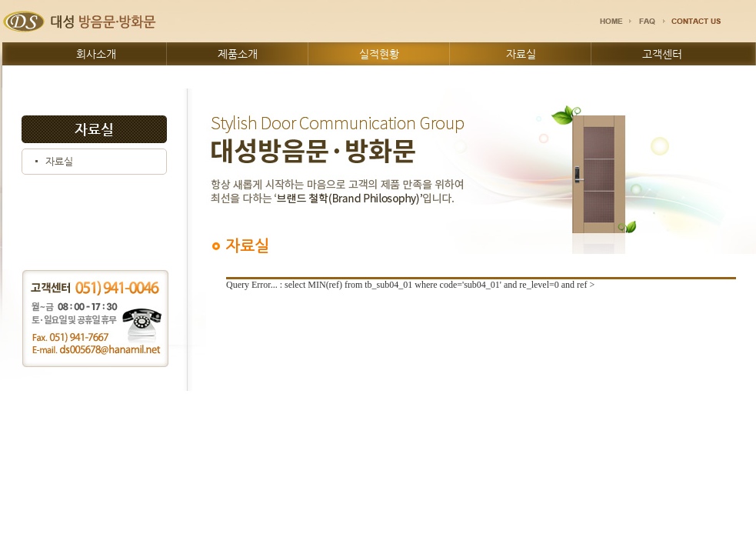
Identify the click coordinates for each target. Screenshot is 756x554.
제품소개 (238, 54)
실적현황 (379, 54)
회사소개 (96, 54)
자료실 (521, 54)
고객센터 (662, 54)
